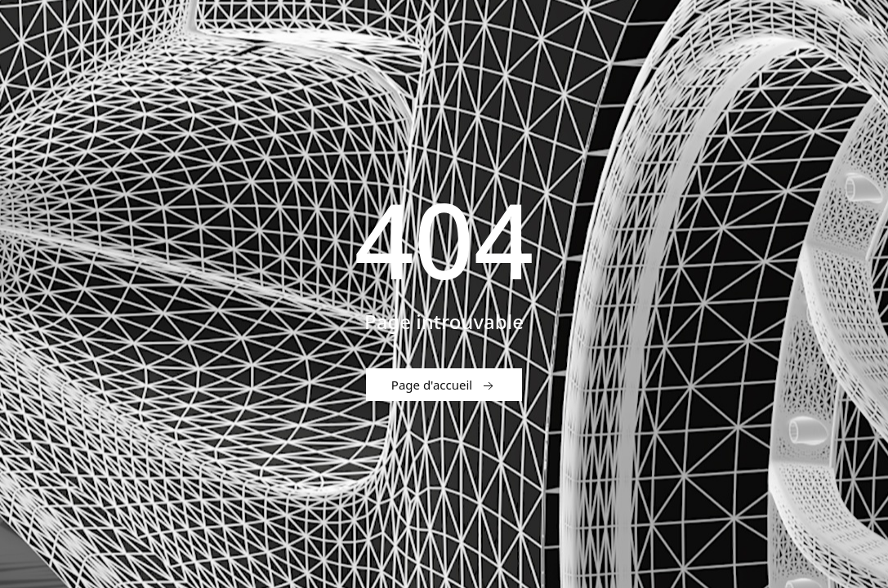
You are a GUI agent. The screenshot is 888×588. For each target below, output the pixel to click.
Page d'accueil (444, 385)
